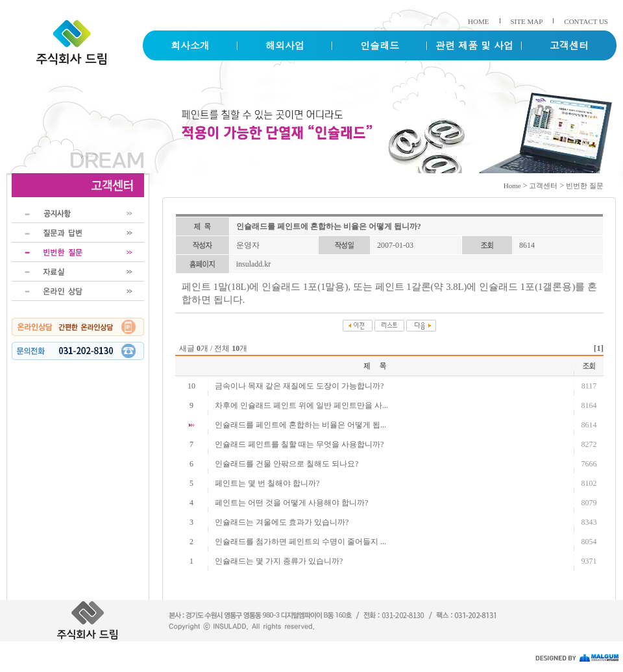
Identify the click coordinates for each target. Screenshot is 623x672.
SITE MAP (527, 21)
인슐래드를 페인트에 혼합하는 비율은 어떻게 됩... (300, 425)
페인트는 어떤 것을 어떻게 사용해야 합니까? (291, 503)
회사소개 (190, 45)
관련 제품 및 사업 (474, 45)
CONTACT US (586, 21)
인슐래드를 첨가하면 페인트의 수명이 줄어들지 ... (300, 542)
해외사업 (285, 45)
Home (512, 186)
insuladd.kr (254, 264)
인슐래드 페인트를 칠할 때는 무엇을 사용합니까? (299, 444)
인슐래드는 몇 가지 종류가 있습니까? (279, 561)
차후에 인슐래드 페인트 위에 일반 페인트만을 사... (301, 405)
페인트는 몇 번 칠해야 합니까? (267, 483)
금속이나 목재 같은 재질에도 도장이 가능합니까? (299, 386)
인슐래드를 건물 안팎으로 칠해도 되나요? (287, 464)
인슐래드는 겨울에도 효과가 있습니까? (282, 522)
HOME (478, 21)
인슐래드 (380, 45)
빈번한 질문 (585, 186)
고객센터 (569, 45)
